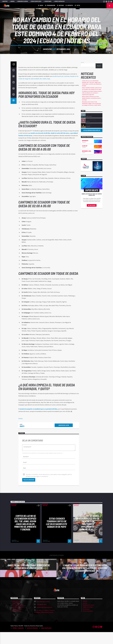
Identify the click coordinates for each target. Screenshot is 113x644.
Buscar (82, 74)
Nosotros (4, 1)
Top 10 (78, 5)
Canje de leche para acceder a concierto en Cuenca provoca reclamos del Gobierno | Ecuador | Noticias (85, 580)
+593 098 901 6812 (42, 616)
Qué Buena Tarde (17, 621)
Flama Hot (85, 158)
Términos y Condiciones (18, 640)
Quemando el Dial (87, 163)
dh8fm (54, 55)
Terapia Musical (17, 623)
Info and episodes (92, 217)
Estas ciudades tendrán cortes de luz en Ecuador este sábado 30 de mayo (57, 534)
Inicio (42, 5)
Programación (51, 5)
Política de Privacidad (32, 640)
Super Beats (85, 152)
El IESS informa (16, 615)
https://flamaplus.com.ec (43, 614)
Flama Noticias (16, 613)
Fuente (20, 430)
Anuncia (12, 1)
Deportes (70, 5)
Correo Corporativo (59, 1)
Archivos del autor (64, 437)
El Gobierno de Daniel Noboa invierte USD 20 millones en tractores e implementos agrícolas (92, 105)
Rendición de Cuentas (22, 1)
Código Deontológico (36, 1)
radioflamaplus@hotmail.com (44, 619)
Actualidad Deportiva (18, 619)
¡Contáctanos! (47, 1)
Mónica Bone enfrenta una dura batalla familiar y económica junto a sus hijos (91, 110)
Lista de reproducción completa (92, 142)
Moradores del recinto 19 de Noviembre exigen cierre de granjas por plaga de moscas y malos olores (91, 115)
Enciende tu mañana (18, 617)
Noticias (61, 5)
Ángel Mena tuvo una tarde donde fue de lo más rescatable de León (29, 579)
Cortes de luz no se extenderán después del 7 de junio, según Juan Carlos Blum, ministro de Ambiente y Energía (25, 535)
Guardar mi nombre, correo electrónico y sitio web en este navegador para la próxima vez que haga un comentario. (49, 486)
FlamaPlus (14, 552)
